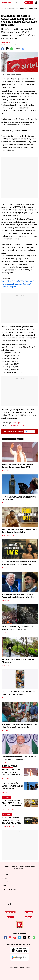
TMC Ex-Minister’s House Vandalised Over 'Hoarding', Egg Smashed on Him (20, 726)
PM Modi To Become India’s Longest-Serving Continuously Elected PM (17, 466)
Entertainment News (8, 536)
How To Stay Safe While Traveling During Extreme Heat (19, 498)
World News (6, 601)
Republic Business (7, 45)
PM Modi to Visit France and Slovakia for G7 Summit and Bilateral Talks (19, 758)
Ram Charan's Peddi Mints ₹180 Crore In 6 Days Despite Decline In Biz (20, 531)
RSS (3, 897)
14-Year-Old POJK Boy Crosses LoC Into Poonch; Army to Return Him (18, 628)
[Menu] (36, 2)
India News (5, 471)
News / (3, 8)
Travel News (6, 503)
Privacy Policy (6, 882)
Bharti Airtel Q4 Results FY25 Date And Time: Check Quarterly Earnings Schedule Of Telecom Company (19, 284)
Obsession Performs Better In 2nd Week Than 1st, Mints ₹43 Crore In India (19, 563)
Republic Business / (13, 8)
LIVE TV (29, 2)
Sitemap (5, 886)
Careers (4, 900)
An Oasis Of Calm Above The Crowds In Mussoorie (19, 661)
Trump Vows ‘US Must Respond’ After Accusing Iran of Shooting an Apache (18, 596)
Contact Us (5, 878)
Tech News (5, 698)
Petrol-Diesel (6, 904)
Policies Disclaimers (9, 889)
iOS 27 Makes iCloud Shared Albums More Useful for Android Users (20, 693)
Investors (5, 893)
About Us (5, 875)
